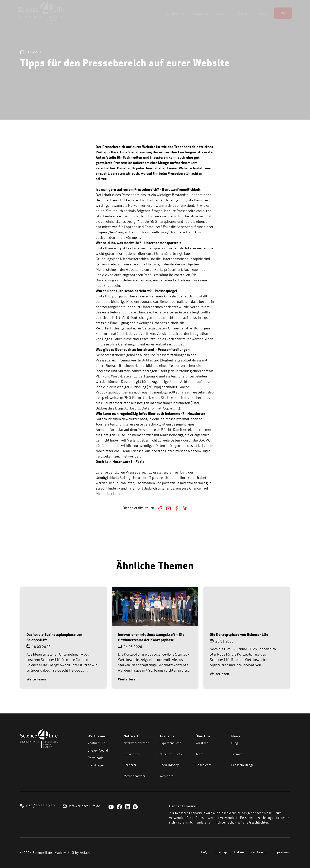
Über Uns (244, 14)
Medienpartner (135, 776)
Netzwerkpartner (136, 743)
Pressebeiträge (242, 765)
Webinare (166, 776)
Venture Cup (97, 743)
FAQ (204, 853)
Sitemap (221, 853)
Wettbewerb (175, 14)
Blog (235, 743)
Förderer (130, 765)
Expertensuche (170, 743)
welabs (85, 853)
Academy (222, 14)
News (263, 14)
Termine (237, 754)
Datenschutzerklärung (250, 853)
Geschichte (204, 765)
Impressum (282, 853)
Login (283, 13)
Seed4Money (169, 765)
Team (199, 754)
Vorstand (202, 743)
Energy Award (98, 751)
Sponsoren (131, 754)
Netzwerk (200, 14)
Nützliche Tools (171, 754)
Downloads (95, 758)
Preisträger (96, 766)
